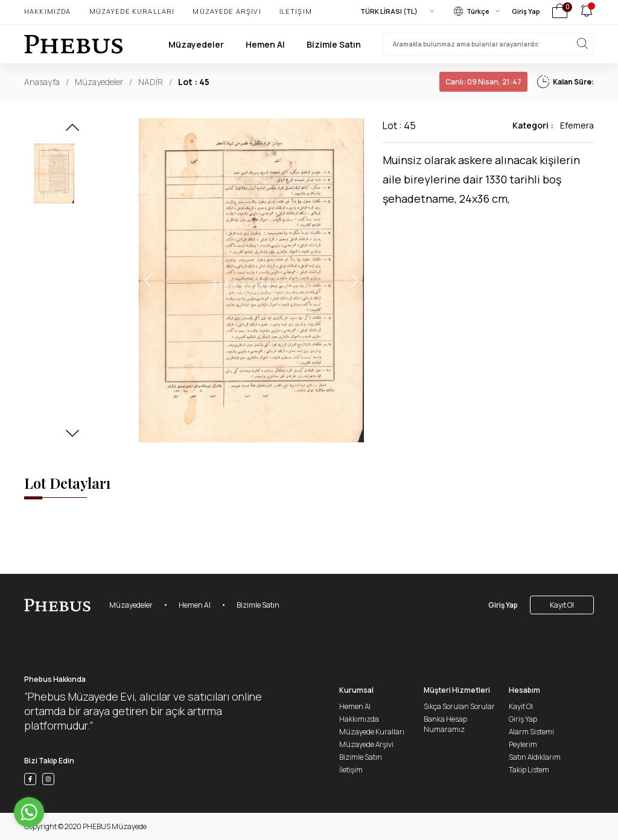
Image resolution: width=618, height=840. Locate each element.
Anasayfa (42, 82)
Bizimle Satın (334, 44)
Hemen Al (265, 44)
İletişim (296, 11)
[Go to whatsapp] (29, 812)
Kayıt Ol (562, 605)
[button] (72, 131)
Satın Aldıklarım (535, 757)
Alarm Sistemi (531, 732)
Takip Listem (529, 770)
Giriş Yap (526, 11)
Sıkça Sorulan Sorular (459, 706)
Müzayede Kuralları (132, 11)
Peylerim (523, 744)
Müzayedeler (196, 44)
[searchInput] (488, 44)
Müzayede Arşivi (227, 11)
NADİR (151, 82)
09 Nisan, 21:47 (483, 82)
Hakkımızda (48, 11)
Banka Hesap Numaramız (445, 724)
